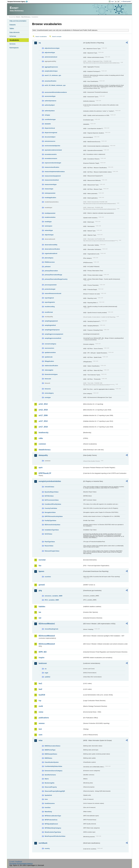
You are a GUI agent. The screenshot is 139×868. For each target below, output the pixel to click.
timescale (48, 379)
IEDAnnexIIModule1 (47, 624)
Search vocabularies (41, 37)
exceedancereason (51, 158)
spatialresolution (50, 352)
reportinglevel (49, 298)
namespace (48, 226)
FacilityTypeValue (50, 521)
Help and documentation (18, 21)
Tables (12, 28)
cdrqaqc (47, 115)
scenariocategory (50, 344)
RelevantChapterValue (52, 551)
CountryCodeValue (51, 508)
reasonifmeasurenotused (53, 293)
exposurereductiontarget (53, 163)
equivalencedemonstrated (53, 150)
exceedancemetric (51, 154)
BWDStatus (48, 758)
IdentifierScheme (50, 775)
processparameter (51, 285)
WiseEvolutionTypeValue (53, 832)
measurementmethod (52, 180)
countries (48, 577)
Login (112, 1)
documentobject (50, 137)
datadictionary (45, 450)
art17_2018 (43, 427)
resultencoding (50, 307)
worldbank (43, 843)
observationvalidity (51, 245)
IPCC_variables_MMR (52, 600)
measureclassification (52, 167)
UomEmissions (50, 803)
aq (40, 43)
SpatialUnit (48, 795)
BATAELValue (49, 496)
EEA (18, 2)
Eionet (18, 17)
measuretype (49, 189)
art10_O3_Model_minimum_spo (55, 85)
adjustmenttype (50, 52)
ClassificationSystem (52, 762)
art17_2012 (43, 421)
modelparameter (50, 213)
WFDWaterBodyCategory (53, 828)
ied (40, 618)
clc (46, 669)
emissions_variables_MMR (53, 596)
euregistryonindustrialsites (50, 481)
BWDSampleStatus (51, 754)
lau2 (40, 689)
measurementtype (51, 184)
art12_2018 (43, 410)
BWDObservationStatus (52, 746)
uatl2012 (47, 677)
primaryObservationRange (53, 275)
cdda (41, 438)
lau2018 (42, 695)
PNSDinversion (50, 262)
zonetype (48, 397)
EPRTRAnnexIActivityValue (54, 516)
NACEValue (48, 534)
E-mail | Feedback (16, 861)
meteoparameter (50, 193)
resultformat (49, 312)
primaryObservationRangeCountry (56, 279)
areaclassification (50, 81)
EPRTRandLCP (45, 473)
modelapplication (50, 198)
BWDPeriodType (50, 750)
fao (40, 566)
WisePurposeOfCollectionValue (55, 836)
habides (42, 607)
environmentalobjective (52, 146)
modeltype (48, 222)
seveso (42, 723)
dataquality (43, 455)
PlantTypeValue (50, 542)
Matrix (47, 779)
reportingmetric (50, 302)
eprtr (41, 468)
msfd (41, 706)
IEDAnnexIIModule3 (47, 636)
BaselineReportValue (52, 492)
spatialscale (49, 357)
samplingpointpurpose (52, 330)
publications (44, 718)
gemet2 (42, 585)
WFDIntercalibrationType (53, 816)
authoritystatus (50, 111)
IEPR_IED (43, 652)
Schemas (13, 36)
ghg (40, 590)
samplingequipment (51, 321)
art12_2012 (43, 404)
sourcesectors (49, 348)
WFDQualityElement (51, 824)
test (40, 729)
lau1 (40, 683)
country (47, 848)
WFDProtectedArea (51, 820)
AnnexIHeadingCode (51, 629)
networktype (49, 230)
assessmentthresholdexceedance (56, 92)
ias (40, 612)
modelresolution (50, 217)
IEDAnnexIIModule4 (47, 644)
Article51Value (49, 487)
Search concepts (57, 37)
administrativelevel (51, 57)
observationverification (52, 249)
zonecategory (49, 393)
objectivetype (49, 235)
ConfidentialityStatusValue (53, 766)
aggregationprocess (51, 67)
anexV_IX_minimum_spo (53, 75)
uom (41, 735)
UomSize (48, 807)
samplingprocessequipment (54, 334)
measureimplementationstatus (55, 172)
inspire (41, 658)
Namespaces (14, 48)
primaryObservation (51, 271)
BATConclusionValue (52, 500)
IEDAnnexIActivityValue (52, 525)
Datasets (13, 25)
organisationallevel (51, 253)
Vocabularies (14, 40)
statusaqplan (49, 370)
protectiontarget (50, 289)
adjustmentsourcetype (52, 48)
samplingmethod (50, 325)
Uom (46, 799)
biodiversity (44, 433)
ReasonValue (49, 546)
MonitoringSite (50, 783)
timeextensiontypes (51, 374)
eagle (46, 673)
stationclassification (51, 366)
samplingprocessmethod (53, 338)
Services (12, 44)
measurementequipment (53, 176)
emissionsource (50, 141)
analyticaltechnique (51, 71)
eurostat (42, 560)
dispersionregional (51, 133)
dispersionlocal (50, 128)
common (42, 444)
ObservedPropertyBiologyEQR (55, 791)
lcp (40, 701)
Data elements (14, 32)
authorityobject (50, 105)
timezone (48, 389)
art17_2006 (43, 415)
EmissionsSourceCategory (53, 771)
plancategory (49, 258)
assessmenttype (50, 96)
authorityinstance (50, 101)
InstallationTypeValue (52, 530)
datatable (48, 124)
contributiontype (50, 119)
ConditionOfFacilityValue (53, 504)
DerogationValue (50, 512)
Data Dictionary (26, 17)
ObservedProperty (51, 787)
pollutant (48, 267)
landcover (43, 663)
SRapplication (49, 361)
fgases (41, 571)
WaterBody (48, 812)
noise (41, 712)
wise (41, 740)
